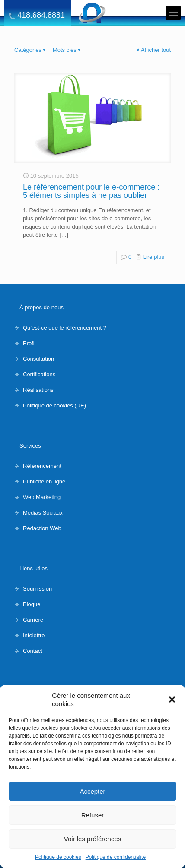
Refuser (93, 815)
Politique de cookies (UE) (54, 405)
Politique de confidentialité (116, 857)
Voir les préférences (93, 839)
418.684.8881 (41, 15)
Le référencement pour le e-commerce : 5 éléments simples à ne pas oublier (91, 191)
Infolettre (34, 635)
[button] (172, 699)
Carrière (33, 620)
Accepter (92, 791)
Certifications (39, 374)
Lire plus (154, 257)
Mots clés (67, 50)
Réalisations (38, 390)
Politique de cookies (58, 857)
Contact (33, 651)
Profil (29, 343)
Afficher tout (153, 50)
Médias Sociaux (43, 513)
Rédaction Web (42, 528)
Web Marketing (42, 497)
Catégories (31, 50)
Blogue (32, 604)
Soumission (37, 589)
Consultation (38, 359)
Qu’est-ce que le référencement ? (65, 328)
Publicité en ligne (44, 482)
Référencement (42, 466)
